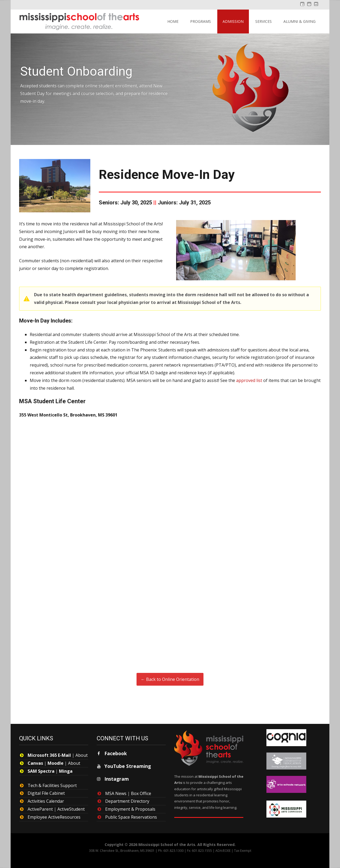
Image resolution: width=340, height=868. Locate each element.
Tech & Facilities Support (52, 785)
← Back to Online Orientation (170, 679)
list (259, 380)
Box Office (141, 793)
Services (263, 21)
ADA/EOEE (223, 851)
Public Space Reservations (131, 817)
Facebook (116, 753)
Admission (233, 21)
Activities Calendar (46, 801)
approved (246, 380)
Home (173, 21)
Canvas (35, 763)
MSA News (116, 793)
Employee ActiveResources (54, 817)
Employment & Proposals (130, 809)
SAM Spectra (41, 771)
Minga (66, 771)
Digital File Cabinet (46, 793)
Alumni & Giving (299, 21)
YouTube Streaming (128, 766)
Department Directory (127, 801)
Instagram (117, 779)
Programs (201, 21)
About (82, 755)
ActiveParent (40, 809)
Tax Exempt (243, 851)
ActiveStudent (71, 809)
